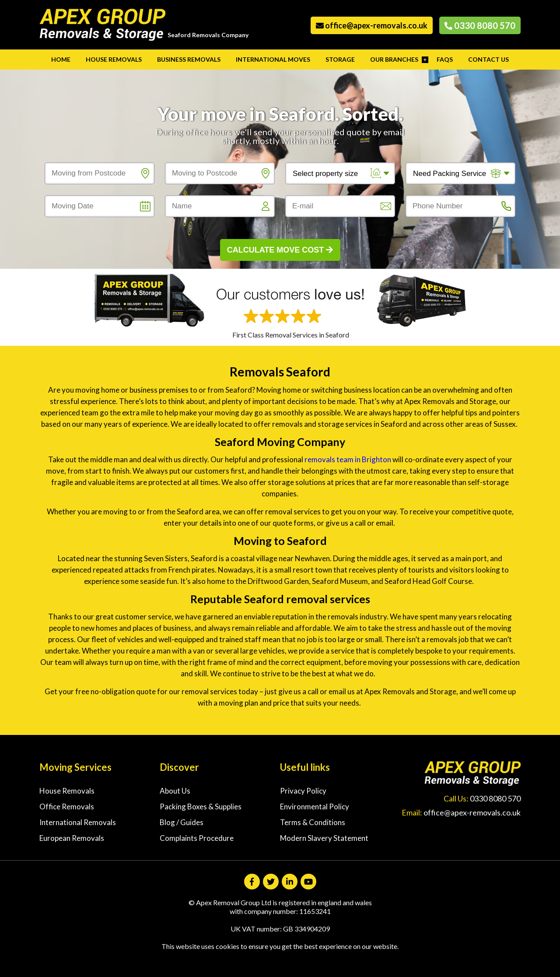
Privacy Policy (303, 791)
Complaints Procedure (197, 838)
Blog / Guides (182, 822)
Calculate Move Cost (280, 250)
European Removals (72, 838)
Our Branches (394, 59)
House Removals (114, 59)
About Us (175, 791)
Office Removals (67, 807)
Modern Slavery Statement (324, 838)
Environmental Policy (315, 807)
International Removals (78, 822)
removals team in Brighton (348, 459)
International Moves (273, 59)
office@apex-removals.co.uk (372, 25)
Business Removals (189, 59)
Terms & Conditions (313, 822)
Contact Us (488, 59)
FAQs (445, 59)
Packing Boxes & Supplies (201, 807)
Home (61, 59)
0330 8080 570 (480, 25)
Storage (340, 59)
